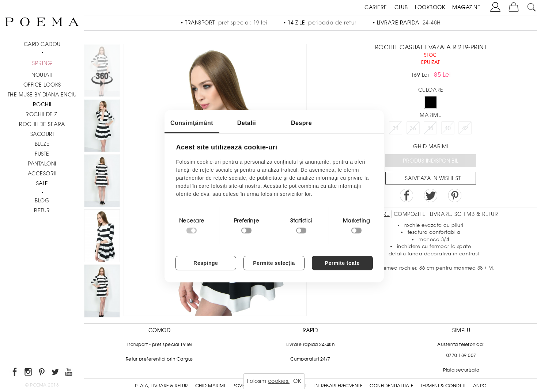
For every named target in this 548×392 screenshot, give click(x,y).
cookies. (279, 381)
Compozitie (410, 214)
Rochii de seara (42, 124)
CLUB (401, 7)
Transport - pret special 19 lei (160, 345)
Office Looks (42, 85)
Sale (42, 183)
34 (396, 128)
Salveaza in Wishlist (433, 178)
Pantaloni (42, 164)
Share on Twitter (431, 195)
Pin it (455, 195)
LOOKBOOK (430, 7)
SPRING (42, 63)
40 (448, 128)
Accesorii (42, 174)
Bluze (42, 144)
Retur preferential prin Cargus (159, 359)
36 (413, 128)
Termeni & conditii (443, 386)
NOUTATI (42, 75)
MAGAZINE (466, 7)
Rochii (42, 104)
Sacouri (42, 134)
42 (465, 128)
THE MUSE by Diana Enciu (42, 95)
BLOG (42, 201)
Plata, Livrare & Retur (161, 386)
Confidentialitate (392, 386)
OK (297, 381)
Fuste (42, 154)
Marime (430, 115)
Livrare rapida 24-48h (311, 345)
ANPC (480, 386)
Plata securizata (461, 370)
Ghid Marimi (210, 386)
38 (430, 128)
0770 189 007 (461, 355)
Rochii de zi (42, 114)
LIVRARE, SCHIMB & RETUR (464, 214)
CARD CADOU (42, 44)
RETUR (42, 210)
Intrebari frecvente (339, 386)
